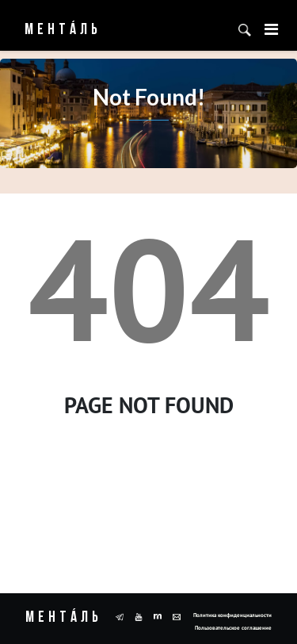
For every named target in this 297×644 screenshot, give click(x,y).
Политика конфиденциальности (232, 615)
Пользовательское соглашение (233, 628)
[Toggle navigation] (271, 29)
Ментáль (53, 30)
